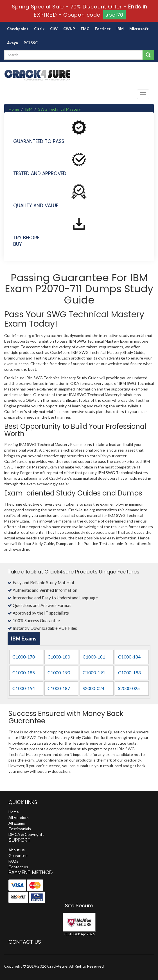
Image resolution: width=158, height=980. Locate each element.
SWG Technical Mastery (59, 109)
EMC (85, 29)
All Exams (17, 823)
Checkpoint (18, 29)
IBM (120, 29)
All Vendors (19, 817)
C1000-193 (129, 672)
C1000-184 (129, 657)
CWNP (69, 29)
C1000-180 (59, 657)
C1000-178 (24, 657)
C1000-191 (94, 672)
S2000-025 (129, 688)
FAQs (13, 861)
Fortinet (103, 29)
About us (17, 850)
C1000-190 (59, 672)
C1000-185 (24, 672)
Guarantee (18, 855)
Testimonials (20, 829)
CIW (54, 29)
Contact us (18, 867)
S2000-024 (93, 688)
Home (14, 109)
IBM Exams (24, 639)
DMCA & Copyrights (26, 834)
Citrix (39, 29)
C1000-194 (24, 688)
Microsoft (139, 29)
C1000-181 (94, 657)
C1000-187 (59, 688)
